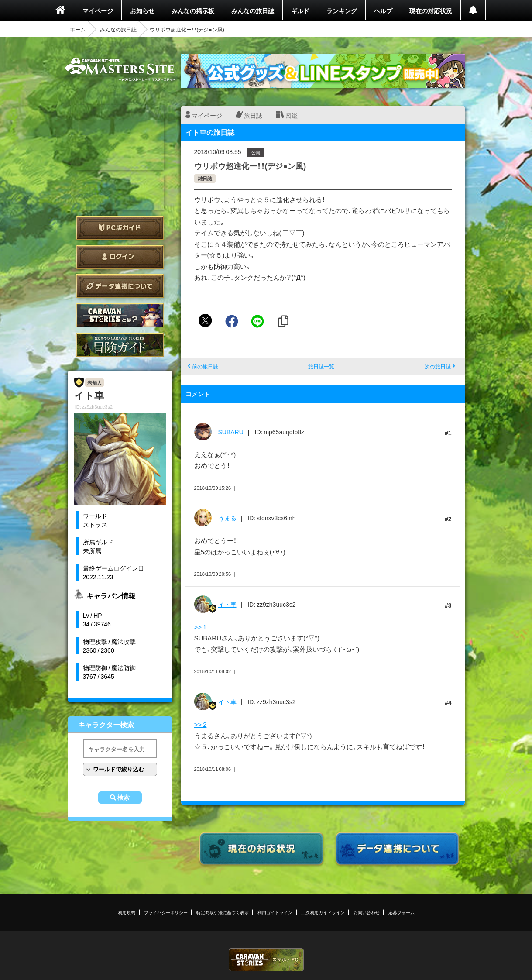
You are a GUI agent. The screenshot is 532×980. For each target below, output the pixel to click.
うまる (227, 518)
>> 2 (201, 724)
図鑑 (292, 115)
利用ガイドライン (275, 912)
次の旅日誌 (438, 366)
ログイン (120, 257)
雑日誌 (205, 178)
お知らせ (142, 10)
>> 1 (201, 627)
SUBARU (231, 432)
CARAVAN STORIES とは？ (120, 315)
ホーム (78, 29)
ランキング (342, 10)
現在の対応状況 (431, 10)
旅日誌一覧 (321, 366)
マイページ (98, 10)
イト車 (227, 604)
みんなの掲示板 (193, 10)
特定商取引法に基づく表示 (223, 912)
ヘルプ (383, 10)
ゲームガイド (120, 345)
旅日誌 (253, 115)
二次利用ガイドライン (323, 912)
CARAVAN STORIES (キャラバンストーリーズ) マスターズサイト (120, 69)
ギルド (300, 10)
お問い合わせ (367, 912)
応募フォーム (402, 912)
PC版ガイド (120, 228)
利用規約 (127, 912)
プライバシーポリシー (166, 912)
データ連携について (120, 286)
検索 (124, 798)
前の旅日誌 (205, 366)
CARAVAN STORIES (266, 960)
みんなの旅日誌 (253, 10)
